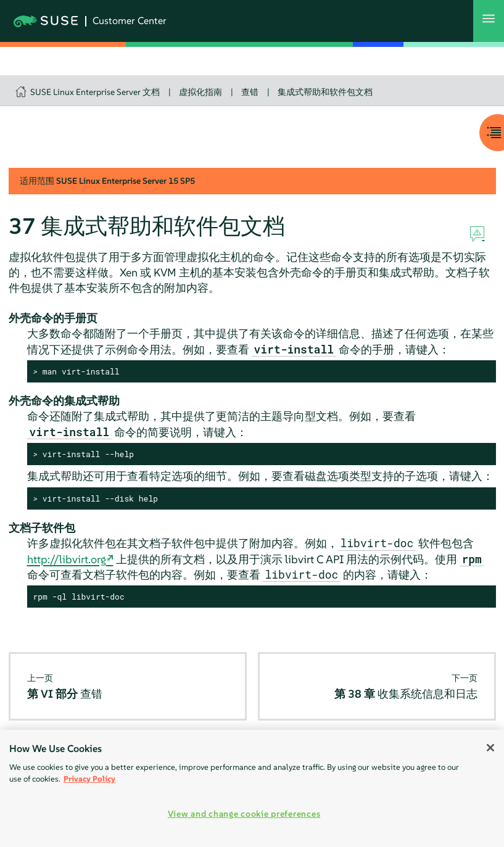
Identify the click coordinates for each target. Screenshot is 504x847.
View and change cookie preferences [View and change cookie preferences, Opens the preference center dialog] (244, 814)
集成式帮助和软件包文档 (325, 92)
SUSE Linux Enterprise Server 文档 (95, 92)
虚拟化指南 (200, 92)
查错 (250, 92)
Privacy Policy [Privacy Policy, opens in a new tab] (89, 779)
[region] (252, 788)
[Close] (490, 748)
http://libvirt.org (67, 559)
